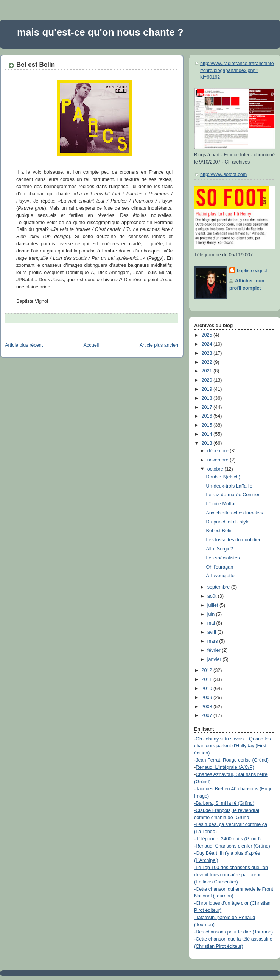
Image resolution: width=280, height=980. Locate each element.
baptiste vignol (252, 271)
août (213, 596)
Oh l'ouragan (220, 567)
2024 (208, 344)
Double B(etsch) (223, 477)
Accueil (91, 345)
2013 (208, 443)
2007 (208, 715)
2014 (208, 434)
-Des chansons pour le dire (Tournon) (233, 932)
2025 (208, 335)
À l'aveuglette (220, 576)
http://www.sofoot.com (223, 174)
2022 (208, 362)
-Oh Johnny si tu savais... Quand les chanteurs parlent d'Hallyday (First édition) (233, 746)
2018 (208, 398)
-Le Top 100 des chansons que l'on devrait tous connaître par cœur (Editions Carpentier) (231, 875)
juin (212, 614)
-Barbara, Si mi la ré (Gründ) (224, 803)
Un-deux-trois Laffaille (229, 486)
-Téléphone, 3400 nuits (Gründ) (227, 839)
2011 (208, 679)
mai (212, 623)
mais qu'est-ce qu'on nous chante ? (100, 32)
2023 (208, 353)
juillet (213, 605)
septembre (219, 587)
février (215, 650)
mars (213, 641)
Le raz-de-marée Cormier (233, 495)
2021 (208, 371)
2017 (208, 407)
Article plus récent (24, 345)
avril (212, 632)
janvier (215, 659)
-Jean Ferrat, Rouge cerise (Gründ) (231, 760)
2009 (208, 698)
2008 (208, 707)
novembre (219, 460)
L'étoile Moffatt (222, 504)
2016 (208, 416)
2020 (208, 380)
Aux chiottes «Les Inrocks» (235, 513)
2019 (208, 389)
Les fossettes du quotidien (234, 540)
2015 (208, 425)
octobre (216, 469)
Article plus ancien (159, 345)
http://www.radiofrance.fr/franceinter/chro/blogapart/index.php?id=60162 (237, 70)
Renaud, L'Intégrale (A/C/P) (225, 767)
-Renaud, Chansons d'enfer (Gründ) (232, 846)
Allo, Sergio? (220, 549)
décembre (219, 451)
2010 (208, 689)
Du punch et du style (228, 522)
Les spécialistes (223, 558)
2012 (208, 670)
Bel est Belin (36, 65)
